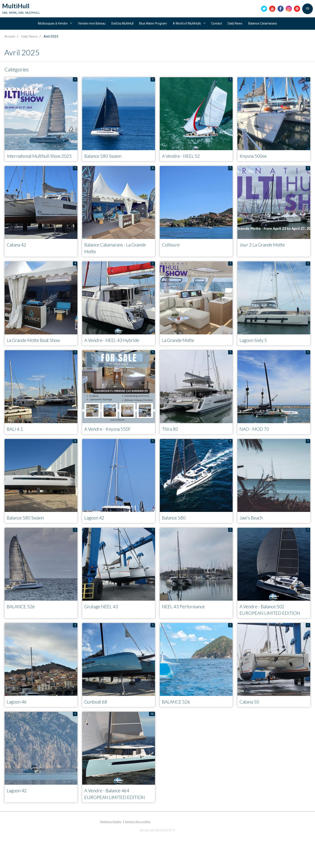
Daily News (238, 27)
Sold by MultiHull (121, 27)
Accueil (10, 41)
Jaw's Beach (253, 532)
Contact (218, 27)
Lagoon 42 (96, 532)
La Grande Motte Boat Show (39, 354)
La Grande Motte (181, 354)
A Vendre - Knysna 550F (111, 443)
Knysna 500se (255, 161)
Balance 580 (176, 532)
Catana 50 (251, 725)
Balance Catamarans (266, 27)
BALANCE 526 (24, 621)
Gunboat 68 (98, 725)
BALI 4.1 (16, 443)
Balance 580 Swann (106, 161)
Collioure (172, 257)
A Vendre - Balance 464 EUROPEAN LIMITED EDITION (110, 821)
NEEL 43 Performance (187, 621)
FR (308, 10)
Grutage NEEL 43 (104, 621)
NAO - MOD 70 (257, 443)
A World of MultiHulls (188, 27)
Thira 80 (171, 443)
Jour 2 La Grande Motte (267, 257)
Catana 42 (18, 257)
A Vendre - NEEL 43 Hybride (116, 354)
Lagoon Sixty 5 (256, 354)
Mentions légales (111, 853)
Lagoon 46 (19, 725)
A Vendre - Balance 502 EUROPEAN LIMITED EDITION (266, 628)
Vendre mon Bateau (89, 27)
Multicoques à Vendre (50, 27)
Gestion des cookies (138, 853)
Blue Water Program (153, 27)
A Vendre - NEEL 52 (184, 161)
